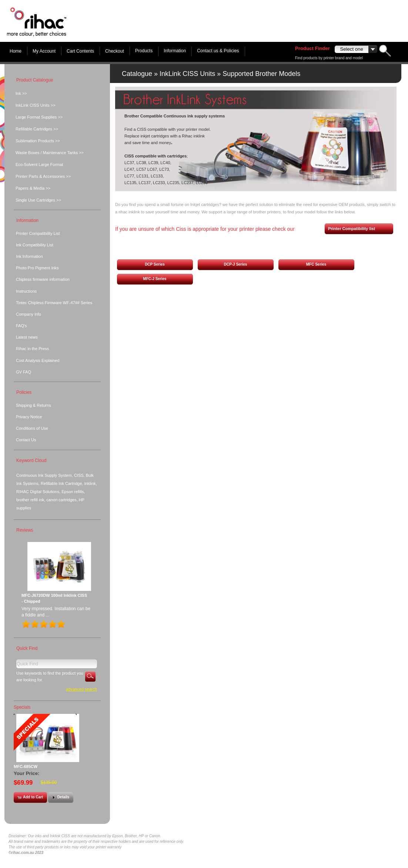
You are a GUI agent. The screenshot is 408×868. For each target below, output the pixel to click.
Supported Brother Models (261, 74)
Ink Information (29, 256)
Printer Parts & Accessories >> (43, 176)
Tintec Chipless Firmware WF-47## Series (54, 303)
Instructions (26, 291)
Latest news (27, 337)
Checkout (115, 51)
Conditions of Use (32, 428)
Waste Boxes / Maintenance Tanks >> (50, 153)
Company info (29, 314)
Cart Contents (80, 51)
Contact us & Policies (218, 51)
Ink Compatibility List (35, 245)
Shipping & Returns (34, 405)
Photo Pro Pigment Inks (37, 268)
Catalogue (137, 74)
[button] (155, 265)
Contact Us (26, 440)
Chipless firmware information (43, 279)
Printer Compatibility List (38, 233)
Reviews (25, 530)
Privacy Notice (29, 417)
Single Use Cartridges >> (38, 200)
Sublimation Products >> (38, 141)
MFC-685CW (26, 766)
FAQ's (21, 326)
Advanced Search (81, 689)
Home (16, 51)
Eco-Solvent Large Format (39, 164)
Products (144, 51)
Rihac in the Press (32, 349)
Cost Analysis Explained (38, 360)
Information (175, 51)
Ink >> (21, 93)
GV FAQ (24, 372)
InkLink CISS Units (187, 74)
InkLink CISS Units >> (36, 105)
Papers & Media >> (33, 188)
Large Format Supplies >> (39, 117)
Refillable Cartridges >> (37, 129)
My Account (44, 51)
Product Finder (312, 48)
